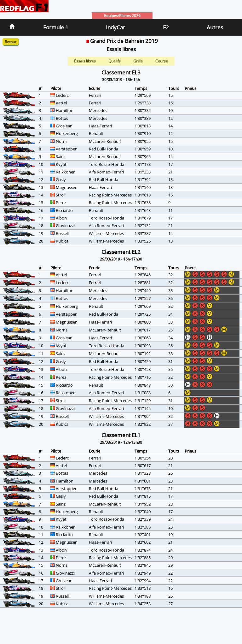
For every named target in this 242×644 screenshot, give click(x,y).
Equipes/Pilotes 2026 (122, 16)
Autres (215, 27)
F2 (166, 27)
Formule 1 (56, 27)
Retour (11, 42)
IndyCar (115, 27)
